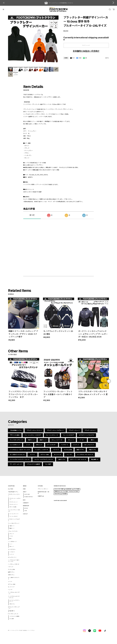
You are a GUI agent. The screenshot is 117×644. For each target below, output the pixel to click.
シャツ (28, 447)
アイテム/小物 (68, 452)
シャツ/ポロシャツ (15, 447)
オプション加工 (45, 457)
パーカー (82, 442)
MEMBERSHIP (26, 508)
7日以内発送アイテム (16, 432)
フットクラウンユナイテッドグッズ (20, 461)
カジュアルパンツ (89, 447)
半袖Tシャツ (31, 442)
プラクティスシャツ (74, 432)
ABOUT (25, 494)
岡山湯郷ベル (95, 461)
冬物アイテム (92, 452)
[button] (109, 383)
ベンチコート (65, 447)
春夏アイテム (80, 452)
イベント (32, 457)
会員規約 (40, 498)
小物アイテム (62, 461)
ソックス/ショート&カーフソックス (20, 452)
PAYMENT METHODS (29, 499)
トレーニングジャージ (52, 437)
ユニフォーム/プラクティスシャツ (44, 461)
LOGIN (26, 513)
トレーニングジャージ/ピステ (33, 437)
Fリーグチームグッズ (16, 466)
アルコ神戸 (48, 466)
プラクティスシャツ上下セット (55, 432)
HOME (24, 491)
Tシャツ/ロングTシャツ (16, 442)
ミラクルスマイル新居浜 (33, 466)
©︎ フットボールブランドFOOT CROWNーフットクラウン (21, 633)
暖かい (93, 442)
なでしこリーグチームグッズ (78, 461)
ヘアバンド (56, 452)
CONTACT (26, 516)
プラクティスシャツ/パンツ (34, 432)
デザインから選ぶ (15, 437)
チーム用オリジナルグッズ (17, 457)
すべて (32, 217)
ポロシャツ (39, 447)
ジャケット (76, 447)
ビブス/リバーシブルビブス (86, 437)
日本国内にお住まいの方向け (86, 51)
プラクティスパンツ (90, 432)
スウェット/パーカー (57, 442)
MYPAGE (26, 510)
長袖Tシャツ (43, 442)
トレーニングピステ (68, 437)
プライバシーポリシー (43, 491)
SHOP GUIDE (27, 496)
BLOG (24, 502)
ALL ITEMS (11, 491)
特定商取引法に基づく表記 (44, 495)
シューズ (69, 457)
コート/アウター (52, 447)
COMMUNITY (26, 505)
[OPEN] (110, 9)
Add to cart (86, 45)
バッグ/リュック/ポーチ (41, 452)
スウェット (71, 442)
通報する (107, 58)
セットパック (58, 457)
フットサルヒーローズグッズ (85, 457)
